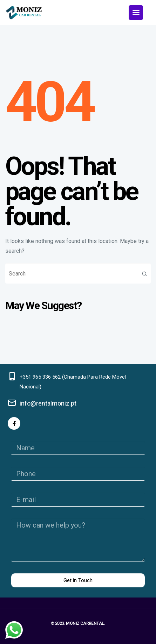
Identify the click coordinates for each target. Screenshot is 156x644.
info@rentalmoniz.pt (48, 403)
